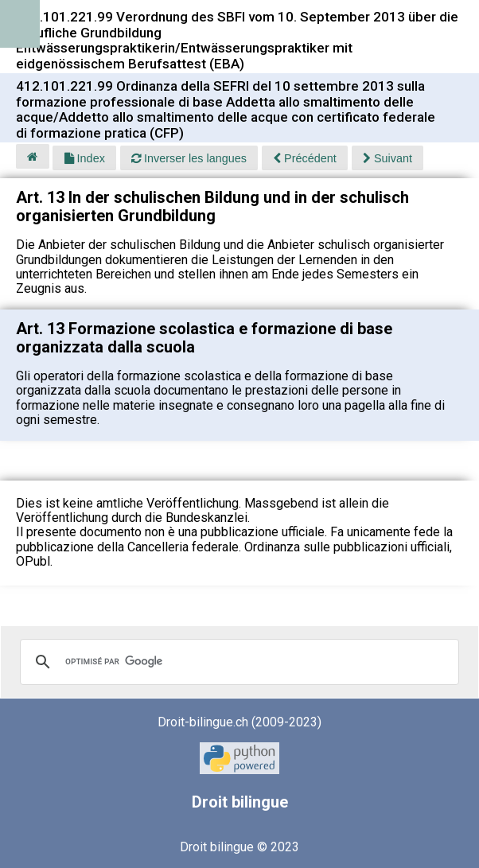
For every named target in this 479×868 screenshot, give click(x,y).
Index (85, 158)
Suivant (387, 158)
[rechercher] (237, 662)
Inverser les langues (189, 158)
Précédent (305, 158)
